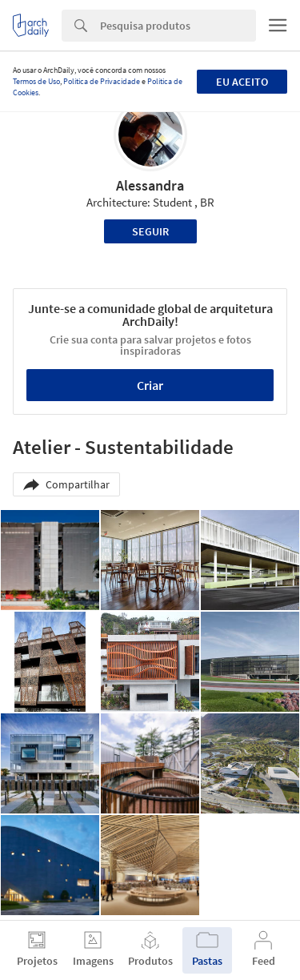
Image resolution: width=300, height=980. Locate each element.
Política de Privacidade (102, 81)
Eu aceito (242, 82)
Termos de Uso (36, 81)
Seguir (150, 231)
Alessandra (150, 185)
